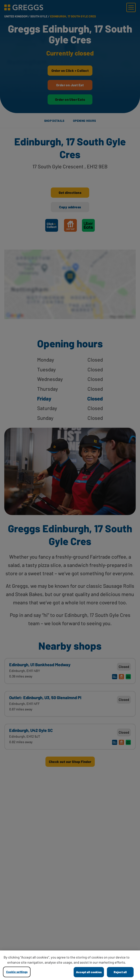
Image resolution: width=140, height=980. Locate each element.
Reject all (120, 972)
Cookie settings (17, 972)
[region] (70, 965)
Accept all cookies (89, 972)
